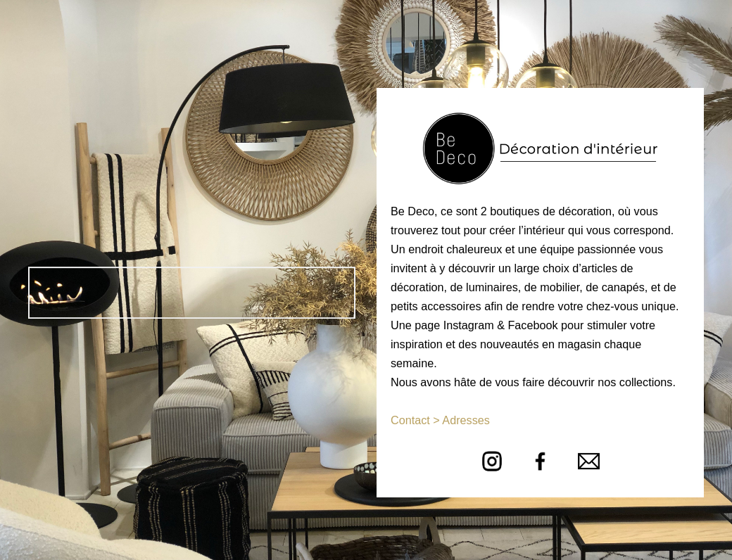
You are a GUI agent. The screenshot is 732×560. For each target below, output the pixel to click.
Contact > (415, 420)
